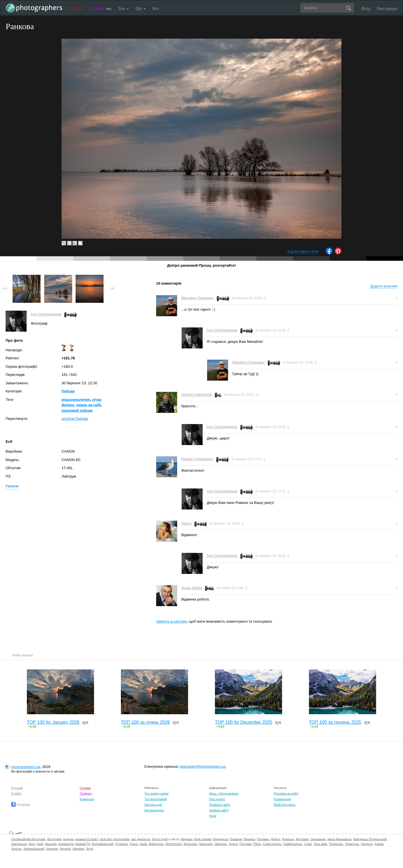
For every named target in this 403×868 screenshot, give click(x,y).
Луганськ (122, 844)
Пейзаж (68, 391)
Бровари (236, 839)
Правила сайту (220, 805)
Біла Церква (203, 839)
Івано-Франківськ (339, 839)
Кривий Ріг (83, 844)
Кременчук (66, 844)
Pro (156, 9)
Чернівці (79, 849)
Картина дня (153, 805)
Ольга (186, 523)
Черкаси (52, 849)
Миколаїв (206, 844)
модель (69, 839)
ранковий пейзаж (77, 410)
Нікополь (220, 844)
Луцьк (134, 844)
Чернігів (65, 849)
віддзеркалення (76, 400)
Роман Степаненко (197, 459)
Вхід (366, 9)
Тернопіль (336, 844)
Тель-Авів (320, 844)
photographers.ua (26, 767)
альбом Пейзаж (75, 419)
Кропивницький (103, 844)
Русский (17, 788)
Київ (40, 844)
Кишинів (51, 844)
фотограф (54, 839)
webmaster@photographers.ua (203, 767)
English (16, 793)
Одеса (233, 844)
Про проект (217, 799)
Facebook (21, 805)
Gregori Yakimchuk (197, 395)
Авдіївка (187, 839)
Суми (308, 844)
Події (213, 816)
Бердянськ (221, 839)
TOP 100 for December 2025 (244, 722)
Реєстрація (387, 9)
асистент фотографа (115, 839)
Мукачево (190, 844)
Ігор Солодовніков (46, 314)
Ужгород (367, 844)
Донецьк (288, 839)
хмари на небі (89, 405)
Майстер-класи (284, 805)
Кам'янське (19, 844)
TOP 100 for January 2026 (53, 722)
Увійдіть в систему (172, 621)
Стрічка (75, 9)
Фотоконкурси (154, 810)
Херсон (16, 849)
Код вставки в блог (303, 251)
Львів (143, 844)
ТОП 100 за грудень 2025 (335, 722)
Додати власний (384, 286)
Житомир (302, 839)
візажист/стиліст (87, 839)
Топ (123, 9)
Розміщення (282, 799)
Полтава (246, 844)
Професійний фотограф (28, 839)
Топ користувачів (156, 793)
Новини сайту (219, 810)
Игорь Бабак (192, 588)
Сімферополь (293, 844)
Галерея (100, 9)
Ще (141, 9)
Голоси (12, 486)
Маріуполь (156, 844)
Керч (32, 844)
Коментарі (87, 799)
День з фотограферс (224, 793)
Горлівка (263, 839)
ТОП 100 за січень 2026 (145, 722)
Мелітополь (174, 844)
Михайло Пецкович (198, 298)
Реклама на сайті (286, 793)
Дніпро (275, 839)
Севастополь (272, 844)
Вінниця (250, 839)
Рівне (257, 844)
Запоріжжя (318, 839)
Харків (379, 844)
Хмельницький (34, 849)
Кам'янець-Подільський (370, 839)
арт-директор (141, 839)
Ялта (90, 849)
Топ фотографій (156, 799)
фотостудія (160, 839)
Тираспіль (352, 844)
